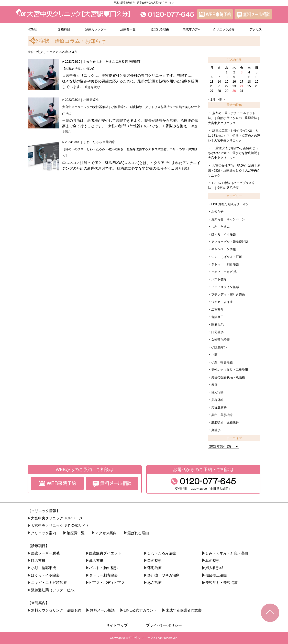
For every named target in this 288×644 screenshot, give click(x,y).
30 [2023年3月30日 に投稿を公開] (234, 91)
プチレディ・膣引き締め (228, 294)
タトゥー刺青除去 (103, 575)
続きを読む (92, 87)
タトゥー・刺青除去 (225, 264)
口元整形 (217, 332)
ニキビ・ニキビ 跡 (224, 272)
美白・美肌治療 (222, 415)
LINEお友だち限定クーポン (230, 204)
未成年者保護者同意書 (184, 610)
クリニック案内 (43, 533)
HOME (32, 29)
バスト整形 (219, 279)
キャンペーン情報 (224, 249)
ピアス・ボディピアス (107, 583)
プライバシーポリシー (164, 625)
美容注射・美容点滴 (221, 583)
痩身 (214, 385)
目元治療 (109, 142)
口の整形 (154, 561)
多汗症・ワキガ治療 (163, 575)
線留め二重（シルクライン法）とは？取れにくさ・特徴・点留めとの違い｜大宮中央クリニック (234, 135)
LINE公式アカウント (140, 610)
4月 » (222, 100)
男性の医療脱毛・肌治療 (228, 377)
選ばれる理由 (160, 29)
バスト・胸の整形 (103, 568)
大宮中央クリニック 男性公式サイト (60, 526)
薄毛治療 (154, 568)
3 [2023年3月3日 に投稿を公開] (242, 72)
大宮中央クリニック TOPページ (57, 518)
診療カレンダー (96, 29)
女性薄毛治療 (220, 340)
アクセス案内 (106, 533)
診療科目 (64, 29)
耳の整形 (213, 561)
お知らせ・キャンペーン (228, 219)
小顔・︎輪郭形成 (43, 568)
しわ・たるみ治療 (162, 553)
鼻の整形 (96, 561)
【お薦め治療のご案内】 (79, 69)
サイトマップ (117, 625)
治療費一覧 (128, 29)
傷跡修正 (217, 317)
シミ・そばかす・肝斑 (227, 257)
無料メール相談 (102, 610)
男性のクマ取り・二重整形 (230, 370)
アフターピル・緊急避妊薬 (230, 242)
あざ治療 (154, 583)
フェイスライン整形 (225, 287)
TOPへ (270, 613)
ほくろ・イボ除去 (224, 234)
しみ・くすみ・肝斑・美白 (227, 553)
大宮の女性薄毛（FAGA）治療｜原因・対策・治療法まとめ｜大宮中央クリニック (234, 171)
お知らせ (90, 62)
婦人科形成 (214, 568)
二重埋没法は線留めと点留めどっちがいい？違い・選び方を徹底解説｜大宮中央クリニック (234, 153)
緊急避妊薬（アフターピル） (54, 590)
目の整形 (38, 561)
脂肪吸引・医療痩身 (225, 422)
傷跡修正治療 (216, 575)
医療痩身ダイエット (105, 553)
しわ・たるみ (106, 62)
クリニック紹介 (224, 29)
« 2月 (212, 100)
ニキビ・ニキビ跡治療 (49, 583)
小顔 (214, 355)
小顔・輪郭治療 (222, 362)
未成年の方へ (192, 29)
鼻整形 (216, 430)
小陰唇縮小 (91, 100)
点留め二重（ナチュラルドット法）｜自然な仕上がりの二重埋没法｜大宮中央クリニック (234, 118)
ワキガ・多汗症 (222, 302)
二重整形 (122, 62)
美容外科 (217, 400)
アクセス (256, 29)
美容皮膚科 (219, 407)
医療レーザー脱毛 (45, 553)
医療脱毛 (135, 62)
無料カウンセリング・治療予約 (56, 610)
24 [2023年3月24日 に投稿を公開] (242, 86)
